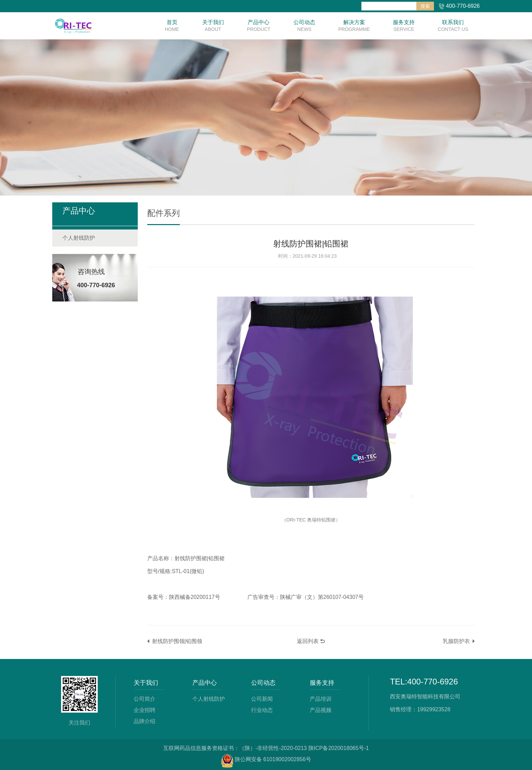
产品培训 (321, 699)
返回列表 (308, 641)
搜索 (425, 6)
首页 (172, 26)
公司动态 (304, 26)
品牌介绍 (145, 720)
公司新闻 (262, 699)
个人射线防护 (79, 238)
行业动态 (262, 709)
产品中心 (259, 26)
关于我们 (213, 26)
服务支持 (404, 26)
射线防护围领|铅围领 (177, 641)
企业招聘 (145, 709)
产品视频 (321, 709)
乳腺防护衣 (456, 641)
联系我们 (453, 26)
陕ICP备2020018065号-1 (339, 747)
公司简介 (145, 699)
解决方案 (354, 26)
